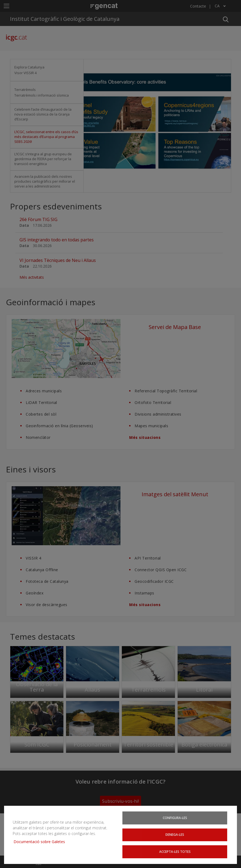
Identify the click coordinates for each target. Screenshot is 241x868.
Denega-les (175, 834)
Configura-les (175, 817)
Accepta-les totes (175, 851)
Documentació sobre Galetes (41, 841)
